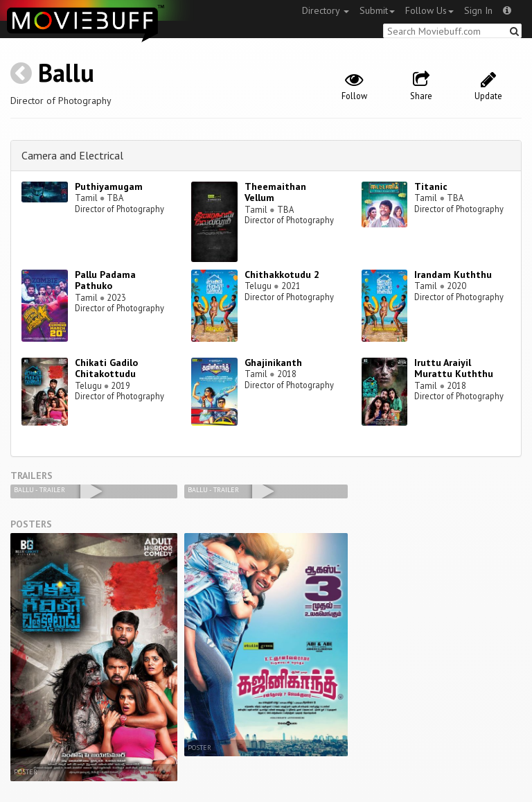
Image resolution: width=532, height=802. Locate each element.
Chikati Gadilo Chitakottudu (106, 368)
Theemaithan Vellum (275, 192)
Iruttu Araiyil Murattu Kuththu (454, 368)
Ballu (66, 72)
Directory (326, 10)
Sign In (478, 10)
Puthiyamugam (109, 186)
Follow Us (429, 10)
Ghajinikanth (273, 363)
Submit (377, 10)
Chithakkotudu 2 (282, 274)
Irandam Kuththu (453, 274)
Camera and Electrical (72, 155)
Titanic (431, 186)
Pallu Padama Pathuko (105, 280)
